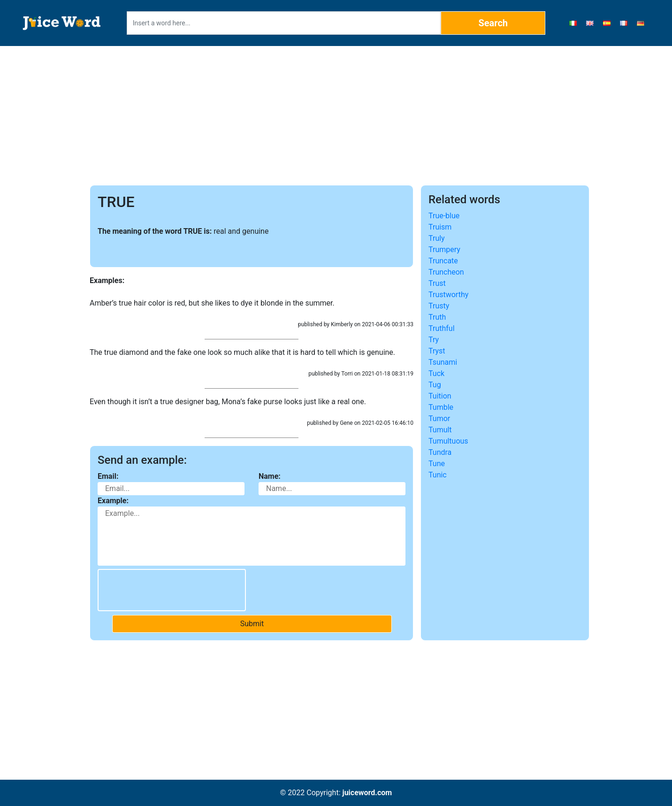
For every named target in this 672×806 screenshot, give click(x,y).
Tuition (440, 396)
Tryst (437, 351)
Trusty (439, 306)
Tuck (436, 373)
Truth (437, 317)
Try (434, 340)
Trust (437, 283)
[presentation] (172, 590)
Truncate (443, 261)
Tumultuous (448, 441)
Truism (440, 227)
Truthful (442, 328)
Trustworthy (448, 295)
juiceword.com (367, 793)
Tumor (439, 418)
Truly (437, 238)
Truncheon (446, 272)
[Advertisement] (336, 115)
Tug (435, 385)
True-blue (444, 216)
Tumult (440, 430)
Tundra (440, 452)
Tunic (438, 475)
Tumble (441, 407)
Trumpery (444, 249)
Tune (437, 464)
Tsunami (443, 362)
